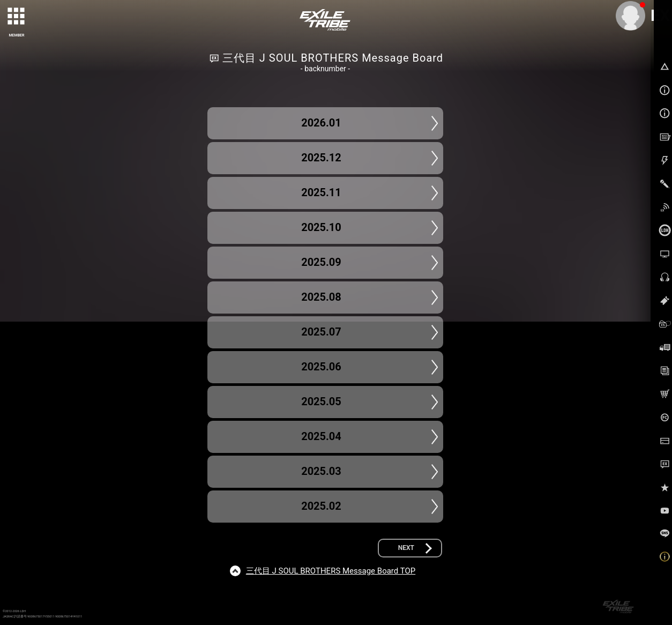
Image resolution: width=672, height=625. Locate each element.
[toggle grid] (17, 17)
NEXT (406, 548)
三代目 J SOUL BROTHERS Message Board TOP (331, 571)
